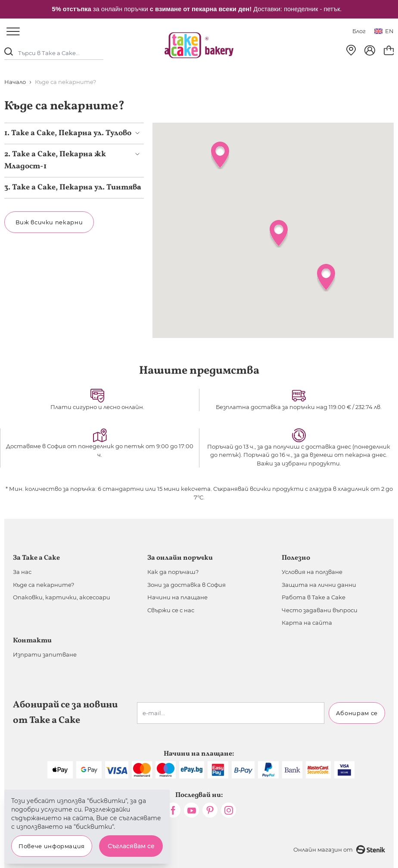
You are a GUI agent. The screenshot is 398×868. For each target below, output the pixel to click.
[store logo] (199, 45)
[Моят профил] (370, 50)
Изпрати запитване (45, 654)
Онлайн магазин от (339, 850)
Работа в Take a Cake (314, 597)
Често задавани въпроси (320, 610)
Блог (359, 31)
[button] (279, 234)
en (384, 31)
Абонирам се (357, 713)
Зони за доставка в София (187, 585)
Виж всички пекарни (49, 222)
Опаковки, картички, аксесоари (62, 597)
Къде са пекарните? (44, 585)
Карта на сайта (307, 623)
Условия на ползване (312, 572)
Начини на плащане (177, 597)
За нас (22, 572)
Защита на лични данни (319, 585)
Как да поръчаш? (173, 572)
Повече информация (52, 846)
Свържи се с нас (171, 610)
